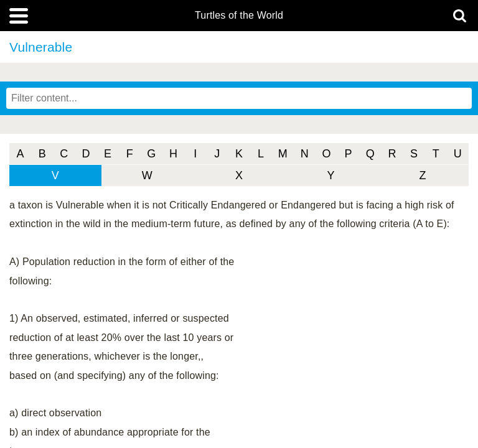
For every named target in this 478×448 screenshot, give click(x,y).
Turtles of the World (239, 16)
